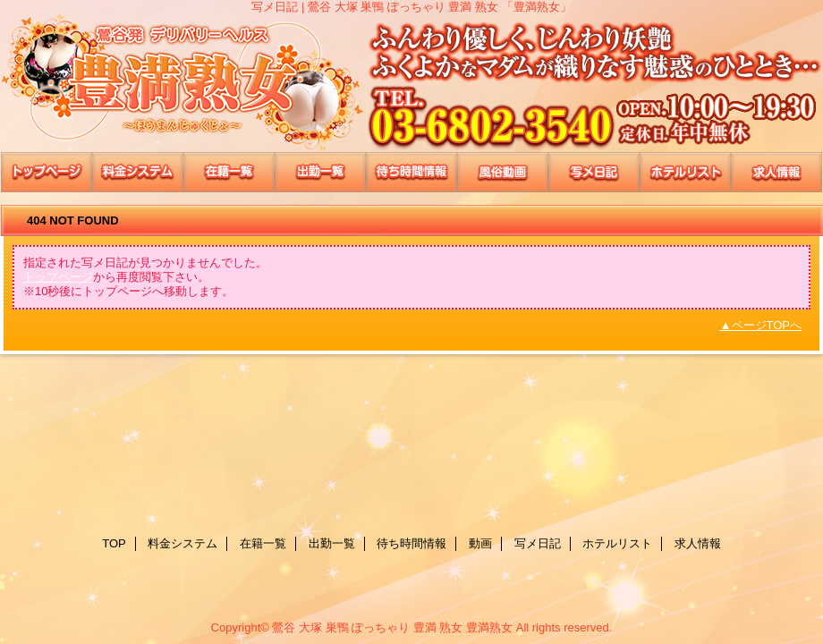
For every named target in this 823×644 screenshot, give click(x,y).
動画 (503, 172)
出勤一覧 (320, 172)
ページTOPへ (767, 325)
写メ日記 (594, 172)
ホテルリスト (685, 172)
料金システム (138, 172)
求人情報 (776, 172)
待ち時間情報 (411, 172)
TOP (47, 172)
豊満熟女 (411, 83)
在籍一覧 (229, 172)
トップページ (58, 277)
